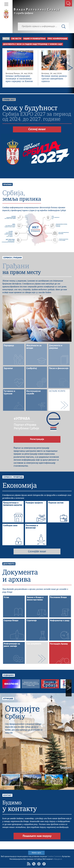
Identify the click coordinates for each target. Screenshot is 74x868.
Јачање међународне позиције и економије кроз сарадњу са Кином (19, 79)
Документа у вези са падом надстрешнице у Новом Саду (33, 44)
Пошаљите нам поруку (37, 844)
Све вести (16, 39)
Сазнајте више (37, 551)
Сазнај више (37, 129)
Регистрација (37, 439)
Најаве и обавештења (34, 39)
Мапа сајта (36, 853)
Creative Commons (54, 857)
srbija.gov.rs (58, 859)
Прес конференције (57, 39)
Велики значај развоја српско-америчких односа (54, 79)
